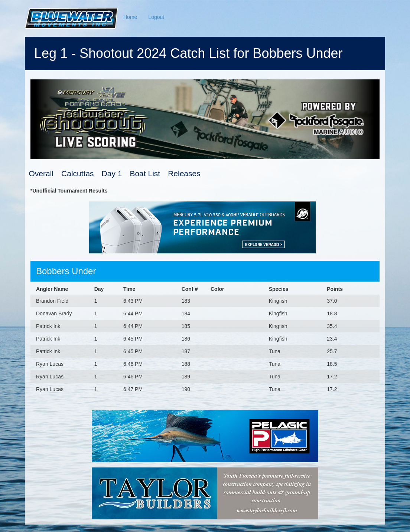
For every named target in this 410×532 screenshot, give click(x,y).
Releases (184, 173)
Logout (156, 17)
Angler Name (52, 289)
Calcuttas (78, 173)
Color (217, 289)
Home (130, 17)
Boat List (145, 173)
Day (99, 289)
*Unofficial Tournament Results (69, 191)
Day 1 (112, 173)
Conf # (190, 289)
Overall (41, 173)
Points (335, 289)
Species (279, 289)
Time (129, 289)
